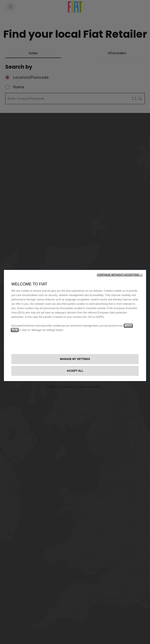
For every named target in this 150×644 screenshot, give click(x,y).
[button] (120, 275)
